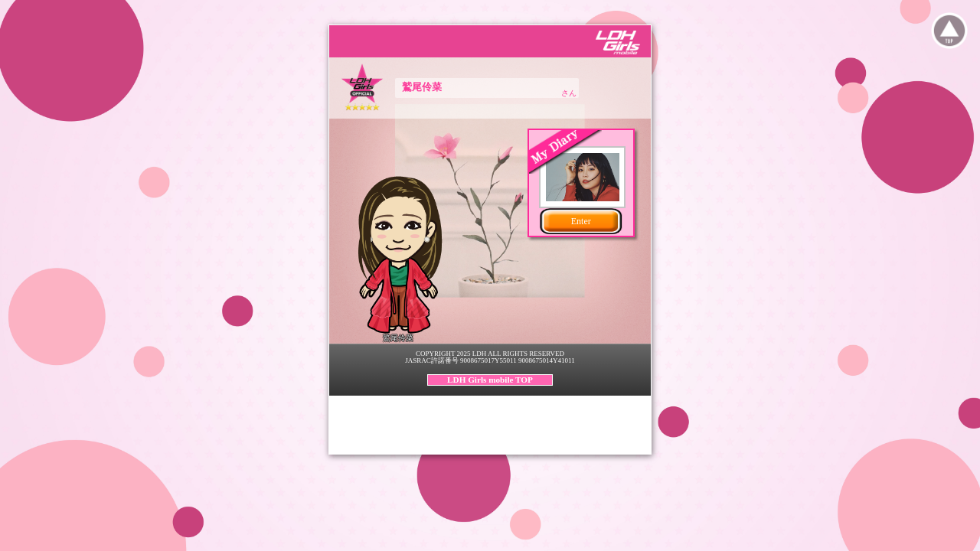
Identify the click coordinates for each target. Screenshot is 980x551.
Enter (581, 221)
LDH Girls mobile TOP (490, 380)
